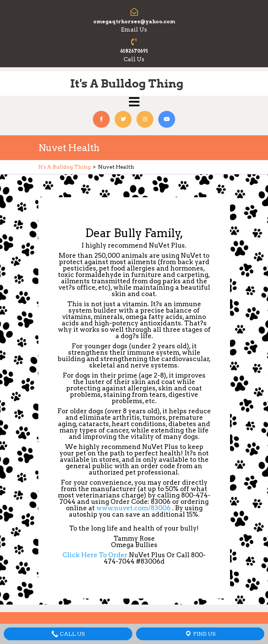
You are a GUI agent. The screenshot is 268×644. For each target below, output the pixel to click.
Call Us (68, 634)
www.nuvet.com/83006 (133, 508)
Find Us (200, 634)
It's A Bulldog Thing (127, 83)
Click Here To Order (96, 555)
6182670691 (134, 51)
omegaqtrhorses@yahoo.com (134, 22)
